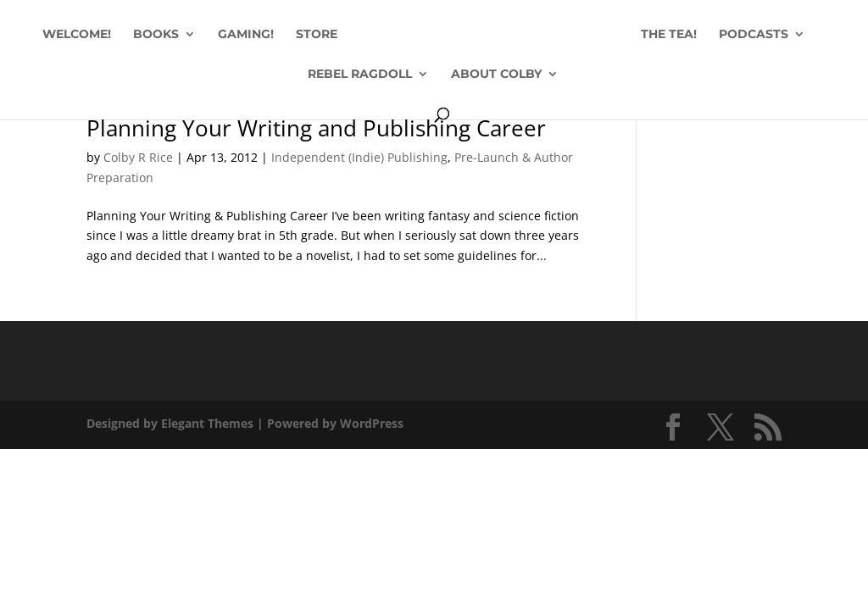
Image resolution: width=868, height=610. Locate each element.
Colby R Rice (138, 157)
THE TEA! (669, 35)
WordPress (372, 423)
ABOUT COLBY (496, 75)
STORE (317, 35)
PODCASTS (754, 35)
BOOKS (156, 35)
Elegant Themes (207, 423)
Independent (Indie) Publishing (359, 157)
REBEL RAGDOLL (360, 75)
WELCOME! (77, 35)
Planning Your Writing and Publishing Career (316, 128)
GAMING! (246, 35)
